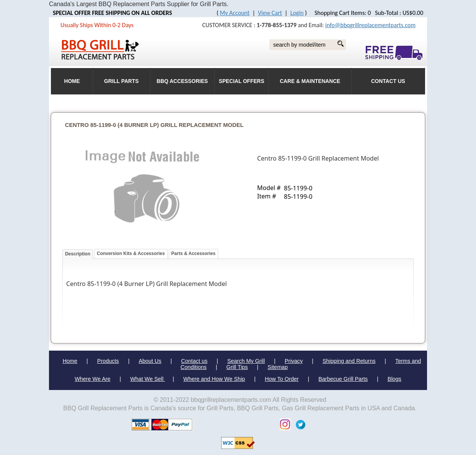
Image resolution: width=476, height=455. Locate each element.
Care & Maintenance (310, 81)
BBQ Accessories (182, 81)
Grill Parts (121, 81)
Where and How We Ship (214, 379)
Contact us (194, 361)
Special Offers (242, 81)
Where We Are (92, 379)
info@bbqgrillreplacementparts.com (370, 25)
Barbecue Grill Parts (343, 379)
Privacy (294, 361)
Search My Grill (246, 361)
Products (108, 361)
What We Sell (148, 379)
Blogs (394, 379)
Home (70, 361)
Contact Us (388, 81)
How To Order (282, 379)
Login (297, 13)
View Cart (270, 13)
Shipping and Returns (349, 361)
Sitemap (278, 367)
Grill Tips (237, 367)
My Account (235, 13)
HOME (72, 81)
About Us (150, 361)
